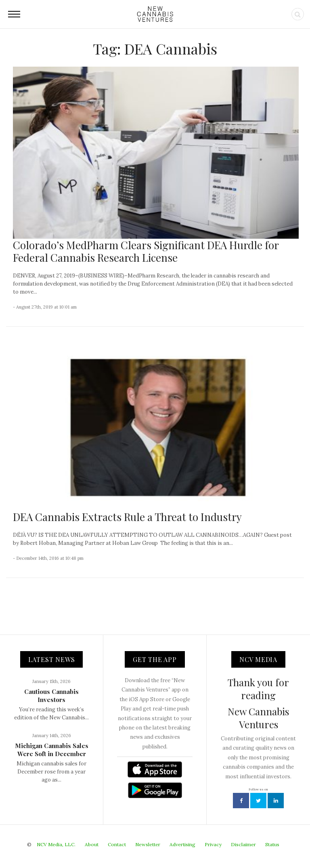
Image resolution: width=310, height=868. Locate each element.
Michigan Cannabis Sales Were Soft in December (52, 750)
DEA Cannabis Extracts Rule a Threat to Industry (127, 517)
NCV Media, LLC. (56, 844)
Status (272, 844)
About (92, 844)
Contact (117, 844)
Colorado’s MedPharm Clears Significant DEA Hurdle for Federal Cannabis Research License (146, 251)
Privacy (213, 844)
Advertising (182, 844)
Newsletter (148, 844)
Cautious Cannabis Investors (51, 696)
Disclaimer (243, 844)
